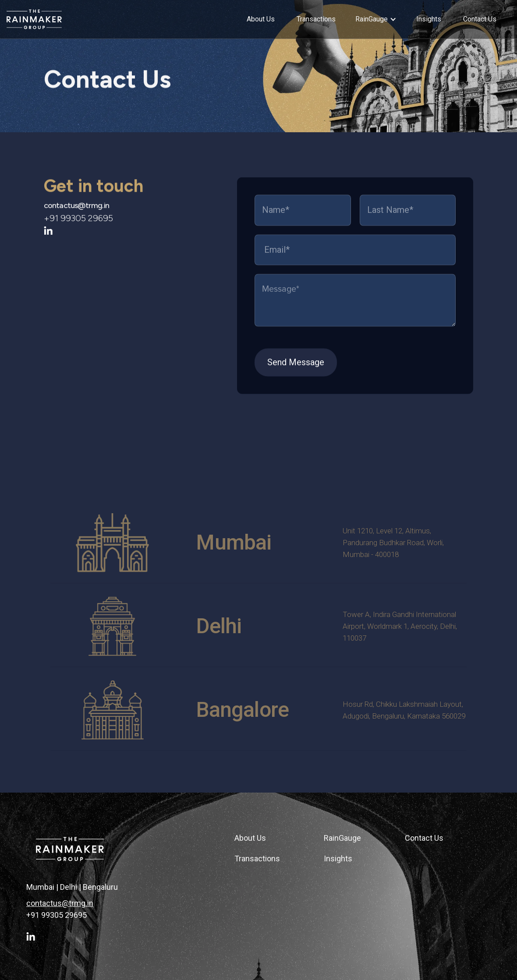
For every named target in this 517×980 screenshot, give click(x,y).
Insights (338, 858)
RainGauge (342, 838)
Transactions (257, 858)
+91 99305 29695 (57, 915)
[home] (72, 19)
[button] (376, 19)
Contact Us (424, 838)
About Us (250, 838)
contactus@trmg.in (76, 211)
